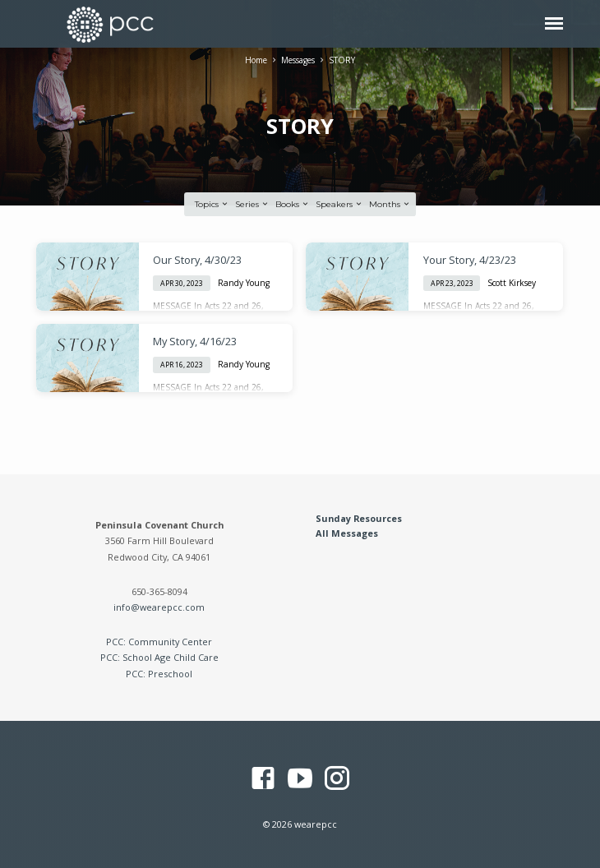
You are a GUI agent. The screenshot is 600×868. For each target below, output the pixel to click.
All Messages (347, 533)
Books (293, 204)
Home (256, 60)
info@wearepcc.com (159, 607)
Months (390, 204)
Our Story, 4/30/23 (197, 260)
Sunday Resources (359, 518)
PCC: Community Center (159, 642)
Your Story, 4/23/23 (470, 260)
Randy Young (244, 283)
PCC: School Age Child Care (159, 657)
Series (252, 204)
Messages (298, 60)
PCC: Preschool (159, 674)
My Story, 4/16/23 (195, 341)
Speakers (339, 204)
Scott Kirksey (512, 283)
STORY (342, 60)
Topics (212, 204)
